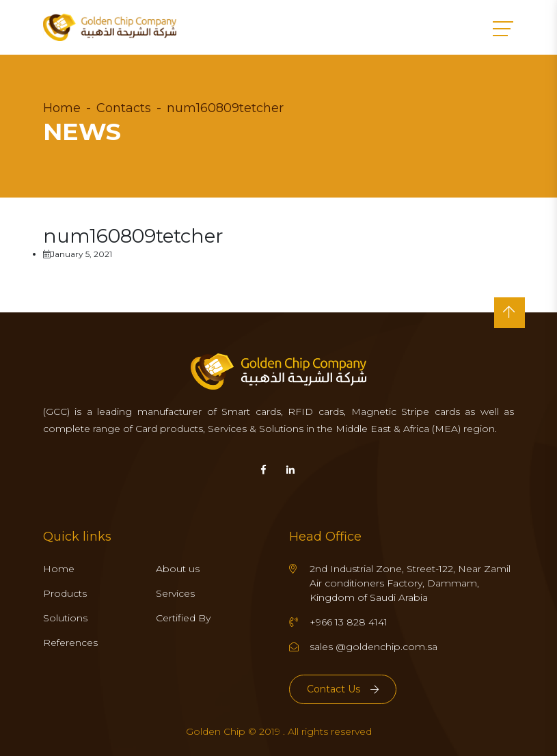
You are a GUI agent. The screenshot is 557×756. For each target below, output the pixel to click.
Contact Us (343, 689)
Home (62, 108)
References (70, 643)
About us (178, 569)
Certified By (183, 618)
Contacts (124, 108)
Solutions (65, 618)
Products (65, 593)
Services (175, 593)
